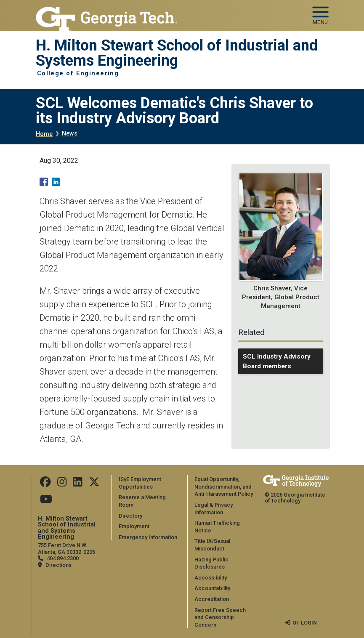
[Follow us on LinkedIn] (77, 484)
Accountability (212, 588)
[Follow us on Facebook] (45, 484)
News (70, 134)
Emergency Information (148, 537)
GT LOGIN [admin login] (305, 623)
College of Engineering (78, 74)
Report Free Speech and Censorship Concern (220, 617)
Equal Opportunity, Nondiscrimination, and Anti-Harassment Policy (224, 486)
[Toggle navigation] (320, 13)
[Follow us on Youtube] (46, 501)
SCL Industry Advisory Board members (277, 361)
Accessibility (211, 578)
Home (44, 134)
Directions (58, 565)
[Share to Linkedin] (56, 182)
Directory (130, 516)
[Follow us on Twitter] (94, 484)
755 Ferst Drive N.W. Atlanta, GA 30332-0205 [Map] (66, 548)
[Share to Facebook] (44, 182)
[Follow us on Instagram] (62, 484)
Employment (134, 526)
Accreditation (212, 599)
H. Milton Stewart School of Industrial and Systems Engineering (177, 53)
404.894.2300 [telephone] (63, 558)
